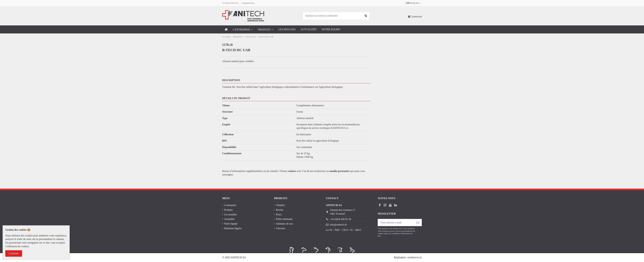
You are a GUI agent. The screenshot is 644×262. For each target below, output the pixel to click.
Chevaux (281, 228)
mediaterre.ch (415, 257)
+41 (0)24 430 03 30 (230, 3)
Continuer (14, 253)
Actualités (229, 219)
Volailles (280, 205)
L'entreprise (230, 205)
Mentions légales (233, 228)
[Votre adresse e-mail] (396, 223)
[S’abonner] (418, 223)
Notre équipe (231, 224)
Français (414, 3)
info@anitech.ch (248, 3)
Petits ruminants (284, 219)
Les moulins (230, 214)
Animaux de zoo (284, 224)
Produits (228, 210)
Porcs (279, 214)
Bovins (280, 210)
